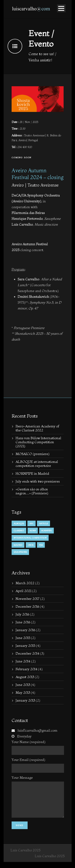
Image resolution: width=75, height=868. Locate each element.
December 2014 (27, 653)
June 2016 (23, 622)
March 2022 (25, 583)
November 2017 (27, 599)
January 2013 (25, 700)
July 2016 (22, 614)
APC (31, 523)
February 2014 (26, 669)
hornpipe (46, 530)
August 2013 (25, 677)
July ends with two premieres (38, 481)
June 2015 (23, 638)
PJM (41, 545)
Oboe (31, 545)
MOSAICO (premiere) (32, 454)
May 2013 (23, 692)
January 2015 (25, 645)
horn (33, 530)
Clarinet (19, 530)
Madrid (18, 545)
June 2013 (23, 685)
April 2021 (23, 591)
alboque (19, 523)
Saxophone (20, 552)
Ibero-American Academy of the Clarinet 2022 (37, 428)
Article (43, 523)
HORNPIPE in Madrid (32, 473)
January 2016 (25, 630)
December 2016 (27, 606)
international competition (30, 538)
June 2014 (23, 661)
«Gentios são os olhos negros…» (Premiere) (32, 491)
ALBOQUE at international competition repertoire (37, 464)
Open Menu (61, 8)
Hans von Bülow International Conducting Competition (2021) (38, 442)
